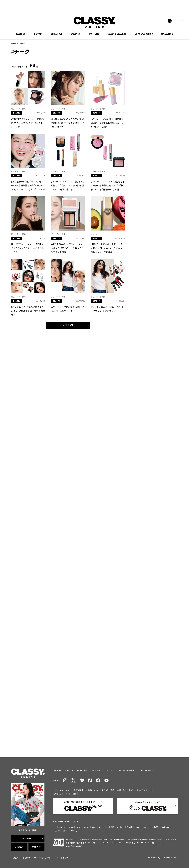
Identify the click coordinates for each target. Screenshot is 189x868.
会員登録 (77, 790)
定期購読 (36, 847)
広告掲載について (91, 790)
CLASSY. (62, 827)
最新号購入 (28, 838)
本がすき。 (75, 831)
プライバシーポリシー (43, 858)
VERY (71, 827)
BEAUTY (38, 34)
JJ (55, 827)
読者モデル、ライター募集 (65, 794)
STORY (79, 827)
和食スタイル (116, 827)
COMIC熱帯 (153, 827)
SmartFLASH (140, 827)
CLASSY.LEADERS (117, 34)
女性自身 (128, 827)
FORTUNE (94, 34)
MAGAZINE (167, 34)
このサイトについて (22, 858)
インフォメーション (63, 790)
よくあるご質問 (108, 790)
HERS (87, 827)
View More (68, 325)
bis (107, 827)
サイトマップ (63, 858)
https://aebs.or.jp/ (74, 846)
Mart (94, 827)
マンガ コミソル (61, 831)
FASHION (21, 34)
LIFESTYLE (57, 34)
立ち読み (19, 847)
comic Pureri (166, 827)
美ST (100, 827)
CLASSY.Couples (144, 34)
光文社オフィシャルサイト (142, 790)
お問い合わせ (123, 790)
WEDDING (76, 34)
